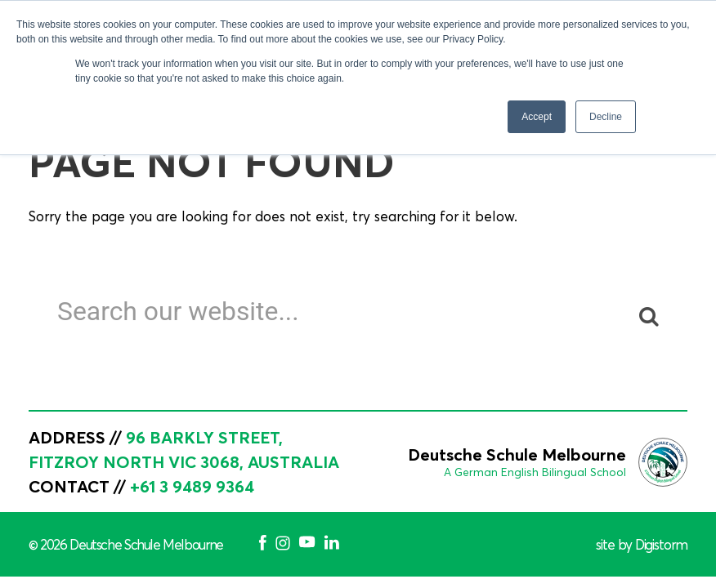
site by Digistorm (642, 545)
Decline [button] (606, 117)
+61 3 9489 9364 (192, 486)
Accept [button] (537, 117)
